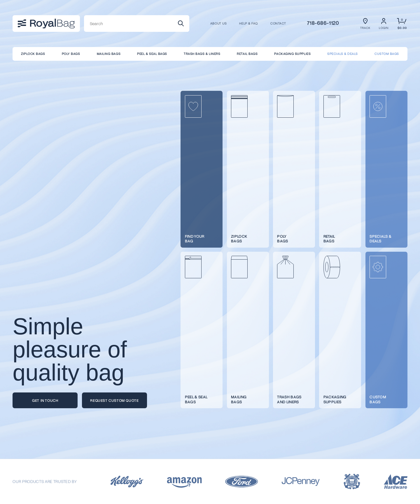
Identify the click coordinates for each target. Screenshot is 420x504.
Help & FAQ (248, 24)
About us (218, 24)
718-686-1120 (323, 23)
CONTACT (278, 24)
